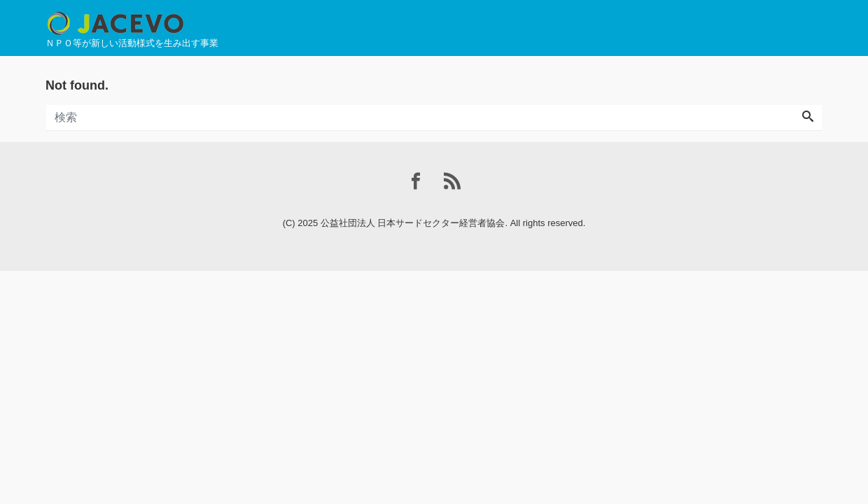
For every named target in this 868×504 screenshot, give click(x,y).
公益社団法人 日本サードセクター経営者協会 (413, 223)
